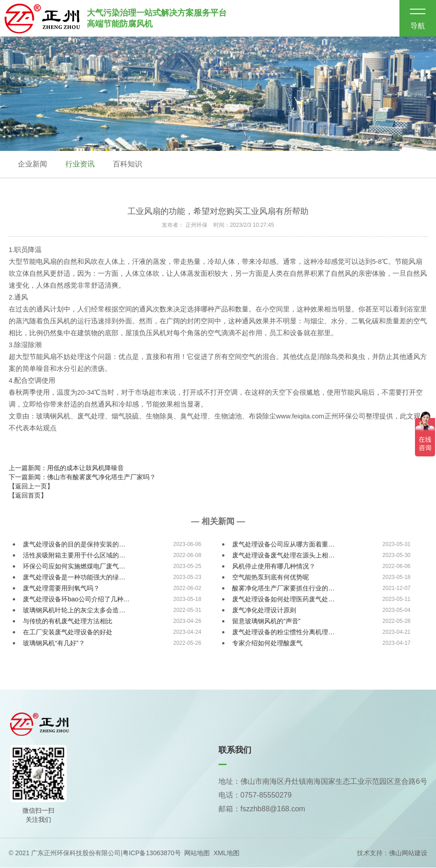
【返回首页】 (28, 496)
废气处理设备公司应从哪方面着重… (283, 545)
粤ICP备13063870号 (152, 853)
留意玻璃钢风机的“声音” (266, 622)
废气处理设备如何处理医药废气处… (283, 600)
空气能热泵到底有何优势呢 (271, 578)
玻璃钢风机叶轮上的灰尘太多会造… (74, 611)
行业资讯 (80, 164)
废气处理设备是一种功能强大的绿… (74, 578)
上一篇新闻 (66, 469)
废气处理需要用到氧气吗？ (61, 589)
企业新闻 (32, 164)
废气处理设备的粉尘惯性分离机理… (283, 633)
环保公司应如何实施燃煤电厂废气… (74, 567)
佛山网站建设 (408, 853)
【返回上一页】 (31, 487)
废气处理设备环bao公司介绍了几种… (76, 600)
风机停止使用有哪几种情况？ (274, 567)
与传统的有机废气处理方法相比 (68, 622)
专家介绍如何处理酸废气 (267, 644)
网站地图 (197, 853)
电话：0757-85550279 (255, 796)
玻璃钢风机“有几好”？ (54, 644)
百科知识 (128, 164)
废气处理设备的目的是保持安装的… (74, 545)
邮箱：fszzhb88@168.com (262, 810)
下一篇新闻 (82, 478)
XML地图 (226, 853)
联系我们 (235, 751)
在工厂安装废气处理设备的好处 (68, 633)
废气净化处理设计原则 (264, 611)
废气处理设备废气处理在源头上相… (283, 556)
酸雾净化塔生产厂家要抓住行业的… (283, 589)
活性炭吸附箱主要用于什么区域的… (74, 556)
